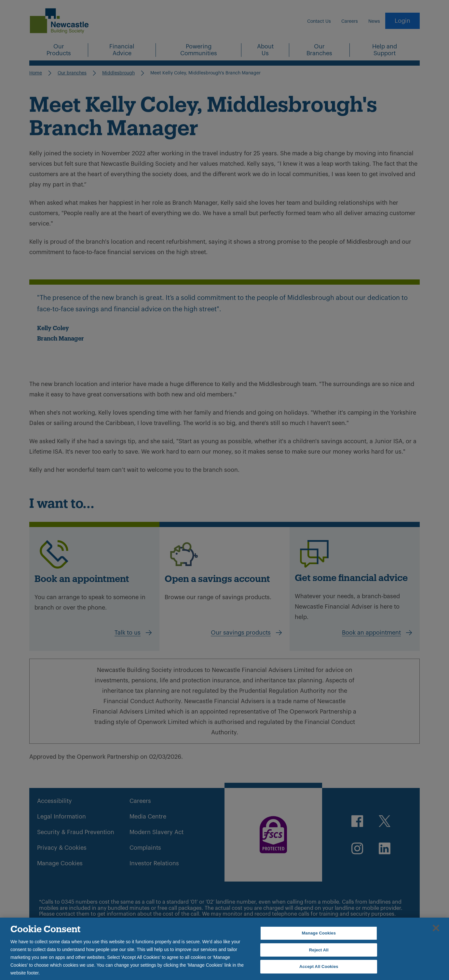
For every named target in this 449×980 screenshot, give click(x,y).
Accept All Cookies (319, 967)
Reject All (319, 950)
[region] (224, 949)
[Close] (436, 928)
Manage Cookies (319, 933)
